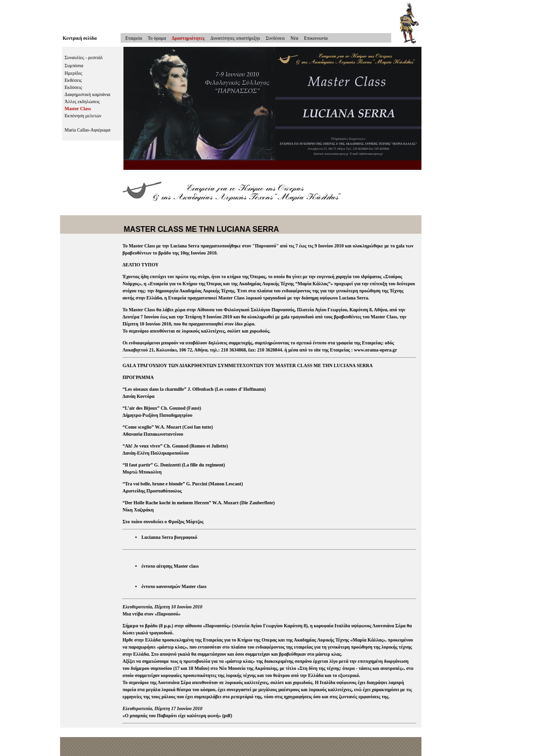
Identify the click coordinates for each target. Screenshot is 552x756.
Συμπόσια (74, 66)
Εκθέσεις (73, 80)
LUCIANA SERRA (248, 229)
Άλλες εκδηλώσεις (82, 101)
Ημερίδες (74, 73)
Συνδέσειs (275, 38)
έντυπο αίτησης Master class (170, 566)
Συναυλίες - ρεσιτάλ (84, 57)
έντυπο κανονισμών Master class (174, 586)
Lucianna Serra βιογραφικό (169, 537)
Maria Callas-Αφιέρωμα (88, 130)
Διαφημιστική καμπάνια (88, 94)
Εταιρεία (131, 38)
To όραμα (157, 38)
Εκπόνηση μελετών (83, 116)
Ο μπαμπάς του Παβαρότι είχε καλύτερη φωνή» (173, 716)
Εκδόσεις (74, 87)
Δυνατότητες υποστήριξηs (235, 38)
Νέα (294, 38)
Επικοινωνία (316, 38)
